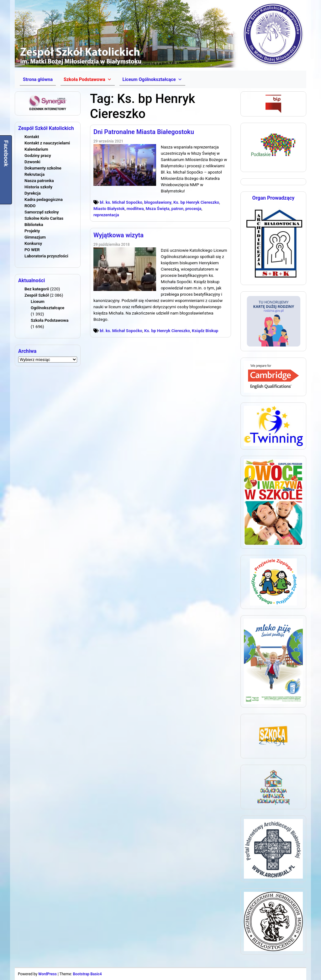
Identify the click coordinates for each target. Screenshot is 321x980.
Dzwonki (32, 162)
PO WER (32, 250)
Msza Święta (158, 209)
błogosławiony (158, 202)
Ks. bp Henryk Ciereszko (196, 202)
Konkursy (33, 243)
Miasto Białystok (109, 209)
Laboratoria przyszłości (46, 256)
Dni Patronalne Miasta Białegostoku (144, 132)
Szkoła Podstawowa (50, 320)
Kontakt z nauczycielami (47, 143)
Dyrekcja (33, 193)
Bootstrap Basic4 (87, 974)
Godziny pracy (38, 156)
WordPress (47, 974)
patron (178, 209)
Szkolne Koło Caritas (44, 218)
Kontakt (32, 137)
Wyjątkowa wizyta (118, 235)
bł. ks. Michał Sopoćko (121, 202)
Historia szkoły (38, 187)
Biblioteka (34, 225)
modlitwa (135, 209)
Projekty (32, 231)
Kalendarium (36, 149)
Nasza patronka (39, 181)
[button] (87, 79)
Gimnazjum (35, 237)
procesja (193, 209)
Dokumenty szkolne (43, 168)
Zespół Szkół (37, 295)
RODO (30, 206)
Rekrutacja (34, 174)
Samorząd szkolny (42, 212)
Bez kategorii (37, 289)
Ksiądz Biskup (205, 331)
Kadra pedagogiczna (44, 199)
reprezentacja (106, 215)
